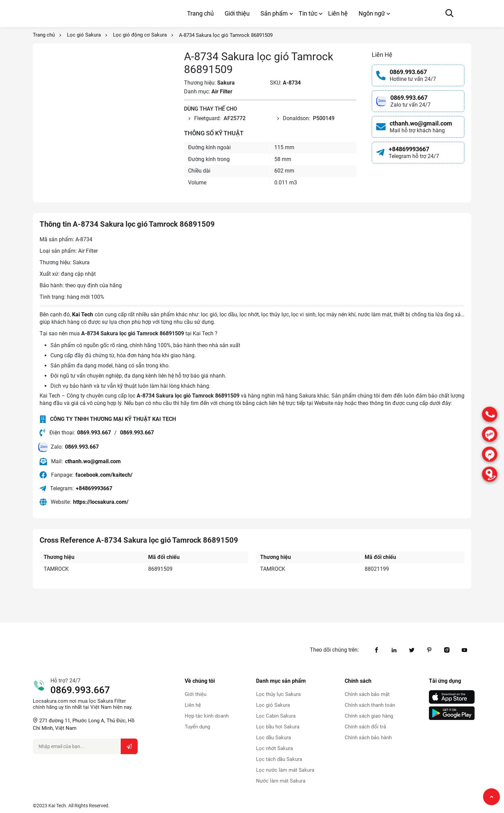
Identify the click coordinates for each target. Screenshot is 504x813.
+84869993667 (409, 149)
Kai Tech (83, 314)
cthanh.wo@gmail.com (421, 123)
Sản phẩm (274, 13)
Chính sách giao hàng (369, 716)
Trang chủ (200, 13)
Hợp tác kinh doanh (207, 716)
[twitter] (412, 650)
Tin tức (308, 13)
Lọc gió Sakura (84, 35)
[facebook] (376, 650)
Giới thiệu (237, 13)
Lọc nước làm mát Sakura (285, 770)
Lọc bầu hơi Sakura (278, 727)
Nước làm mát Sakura (281, 781)
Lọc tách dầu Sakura (279, 759)
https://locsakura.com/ (101, 502)
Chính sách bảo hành (368, 738)
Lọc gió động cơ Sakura (140, 35)
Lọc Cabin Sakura (276, 716)
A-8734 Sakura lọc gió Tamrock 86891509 (226, 35)
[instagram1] (447, 650)
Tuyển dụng (197, 727)
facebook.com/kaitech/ (104, 475)
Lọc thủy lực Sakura (278, 694)
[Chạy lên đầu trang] (491, 797)
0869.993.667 (408, 72)
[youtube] (464, 650)
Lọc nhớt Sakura (274, 748)
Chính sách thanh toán (370, 705)
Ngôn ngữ (372, 13)
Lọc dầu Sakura (273, 738)
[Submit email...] (129, 746)
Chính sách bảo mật (367, 694)
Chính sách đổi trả (365, 727)
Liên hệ (338, 13)
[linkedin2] (394, 650)
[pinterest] (429, 650)
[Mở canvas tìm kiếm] (450, 14)
